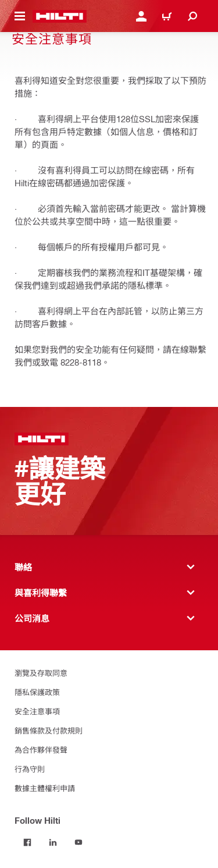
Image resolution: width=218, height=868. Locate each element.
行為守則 (30, 769)
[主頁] (60, 16)
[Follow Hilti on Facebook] (27, 842)
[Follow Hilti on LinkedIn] (53, 842)
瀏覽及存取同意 (41, 673)
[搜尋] (192, 16)
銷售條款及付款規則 (49, 730)
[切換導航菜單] (20, 16)
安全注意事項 (37, 711)
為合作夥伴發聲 (41, 750)
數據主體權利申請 (45, 788)
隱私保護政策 (37, 692)
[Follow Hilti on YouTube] (78, 842)
